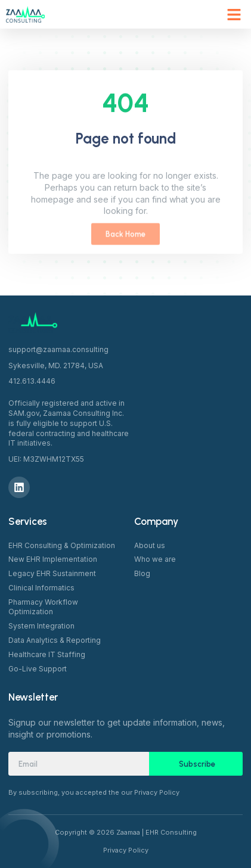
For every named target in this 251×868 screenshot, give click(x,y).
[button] (234, 14)
